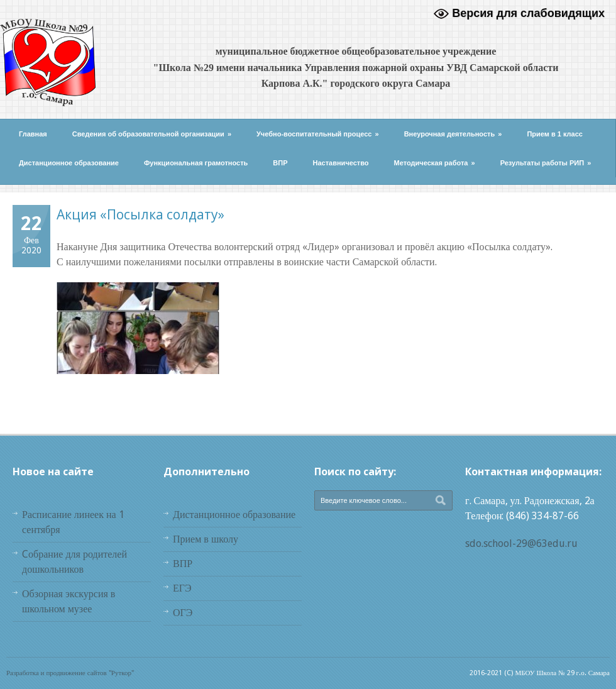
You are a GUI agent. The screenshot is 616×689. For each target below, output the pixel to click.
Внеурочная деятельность (453, 134)
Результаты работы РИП (546, 163)
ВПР (280, 163)
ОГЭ (183, 613)
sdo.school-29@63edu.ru (521, 543)
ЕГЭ (182, 588)
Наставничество (341, 163)
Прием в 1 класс (555, 134)
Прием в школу (206, 539)
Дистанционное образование (69, 163)
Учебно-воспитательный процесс (318, 134)
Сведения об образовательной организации (152, 134)
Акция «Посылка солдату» (140, 214)
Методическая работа (435, 163)
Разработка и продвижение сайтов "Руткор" (70, 673)
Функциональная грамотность (196, 163)
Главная (33, 134)
